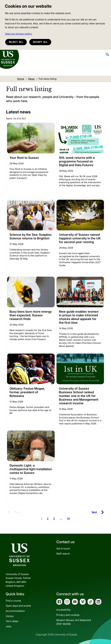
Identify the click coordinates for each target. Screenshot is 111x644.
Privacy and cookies (68, 615)
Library (10, 616)
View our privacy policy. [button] (19, 34)
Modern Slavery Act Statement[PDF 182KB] (74, 622)
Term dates (12, 621)
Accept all (40, 42)
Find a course (13, 601)
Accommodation (15, 611)
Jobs (8, 626)
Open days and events (18, 606)
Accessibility (64, 610)
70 (68, 519)
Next (94, 512)
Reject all (16, 42)
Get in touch (63, 549)
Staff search (63, 554)
